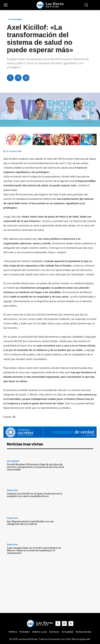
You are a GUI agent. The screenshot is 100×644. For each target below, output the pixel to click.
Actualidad (13, 461)
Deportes (12, 490)
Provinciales (15, 19)
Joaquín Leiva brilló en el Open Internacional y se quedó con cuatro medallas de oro (35, 495)
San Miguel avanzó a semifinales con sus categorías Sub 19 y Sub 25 (30, 523)
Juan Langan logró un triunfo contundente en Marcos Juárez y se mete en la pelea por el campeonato (34, 550)
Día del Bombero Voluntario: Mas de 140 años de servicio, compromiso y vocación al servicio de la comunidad (35, 467)
